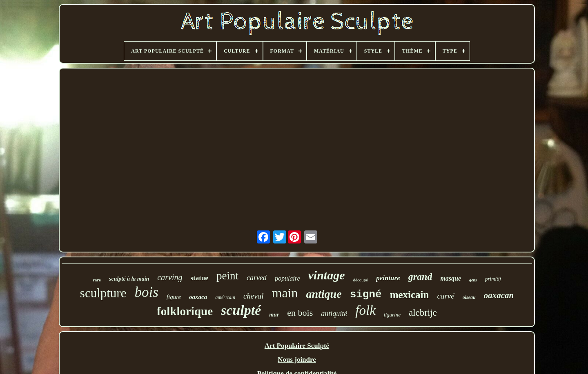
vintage (327, 275)
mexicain (410, 295)
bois (146, 292)
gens (473, 280)
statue (199, 278)
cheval (254, 296)
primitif (493, 279)
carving (170, 277)
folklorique (185, 311)
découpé (361, 280)
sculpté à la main (129, 279)
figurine (392, 315)
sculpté (241, 310)
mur (274, 315)
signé (366, 294)
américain (225, 297)
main (285, 293)
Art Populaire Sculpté (297, 346)
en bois (300, 313)
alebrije (423, 313)
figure (174, 297)
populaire (287, 278)
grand (420, 277)
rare (97, 280)
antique (324, 294)
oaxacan (499, 295)
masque (451, 278)
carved (257, 278)
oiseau (469, 297)
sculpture (103, 293)
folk (365, 310)
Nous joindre (297, 360)
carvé (445, 296)
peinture (388, 278)
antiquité (334, 314)
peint (227, 276)
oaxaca (198, 297)
